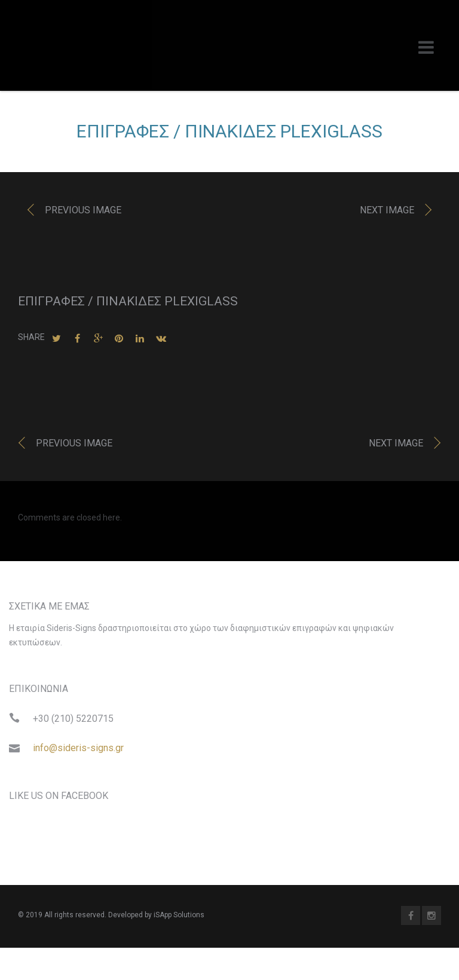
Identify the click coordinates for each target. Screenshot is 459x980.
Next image (387, 213)
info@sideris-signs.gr (78, 751)
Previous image (83, 213)
